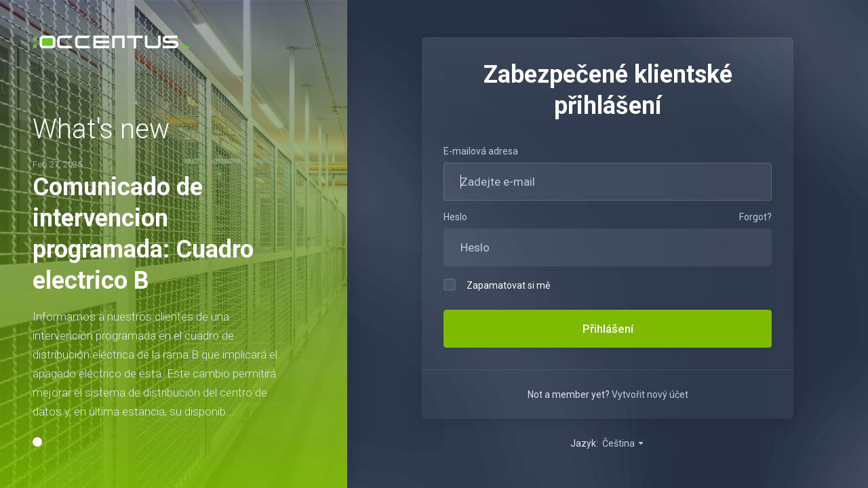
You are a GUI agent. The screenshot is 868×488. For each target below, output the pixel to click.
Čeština (624, 443)
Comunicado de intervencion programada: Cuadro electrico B (143, 225)
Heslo (455, 217)
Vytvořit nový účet (650, 394)
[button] (37, 452)
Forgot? (755, 217)
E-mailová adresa (481, 151)
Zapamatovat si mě (497, 285)
